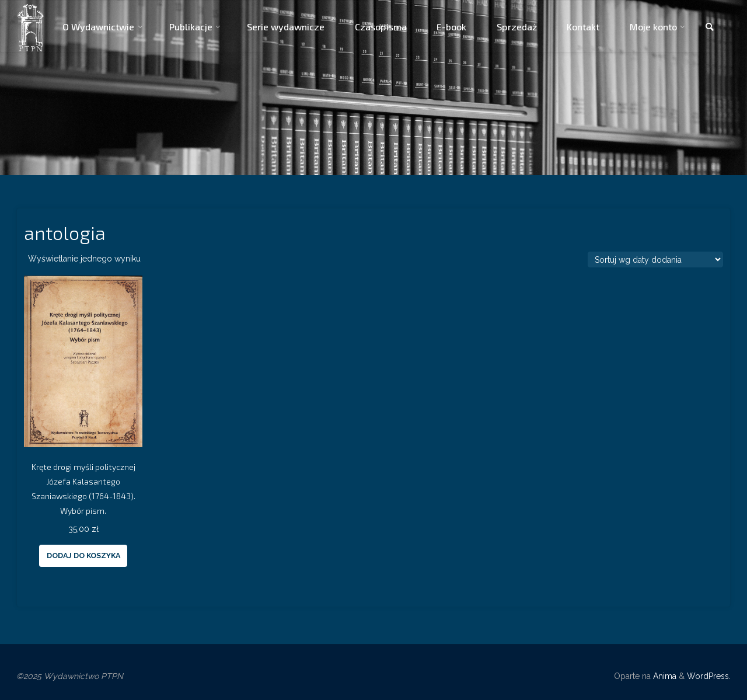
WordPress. (709, 676)
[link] (710, 27)
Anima (664, 676)
